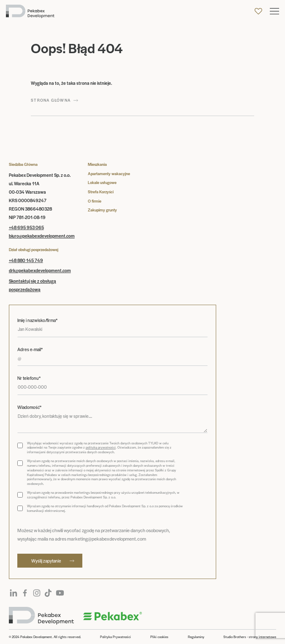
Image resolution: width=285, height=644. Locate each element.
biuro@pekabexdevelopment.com (42, 236)
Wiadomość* (29, 407)
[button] (274, 11)
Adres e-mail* (30, 349)
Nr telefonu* (29, 378)
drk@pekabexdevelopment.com (40, 270)
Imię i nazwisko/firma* (37, 320)
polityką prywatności (101, 447)
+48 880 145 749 (26, 260)
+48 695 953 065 (26, 227)
